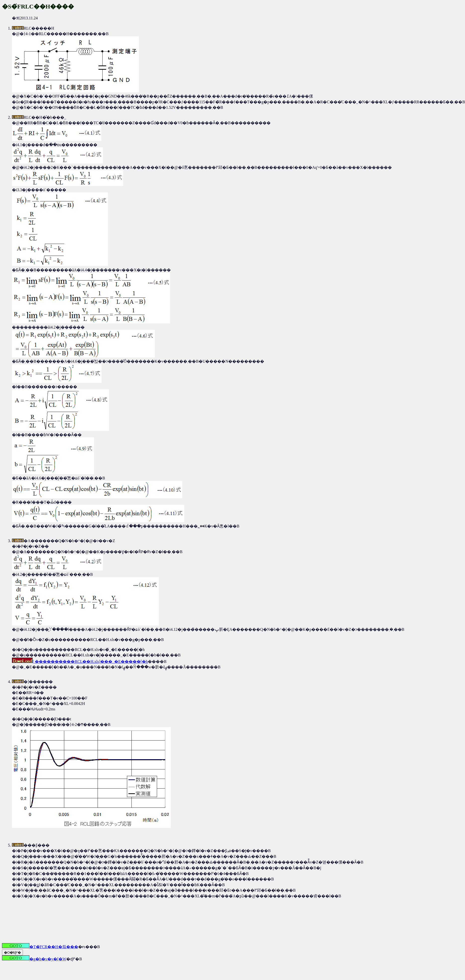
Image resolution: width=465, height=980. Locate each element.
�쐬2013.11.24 (237, 277)
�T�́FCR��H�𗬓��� (40, 947)
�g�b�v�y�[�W (34, 959)
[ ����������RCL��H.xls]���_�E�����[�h (80, 662)
